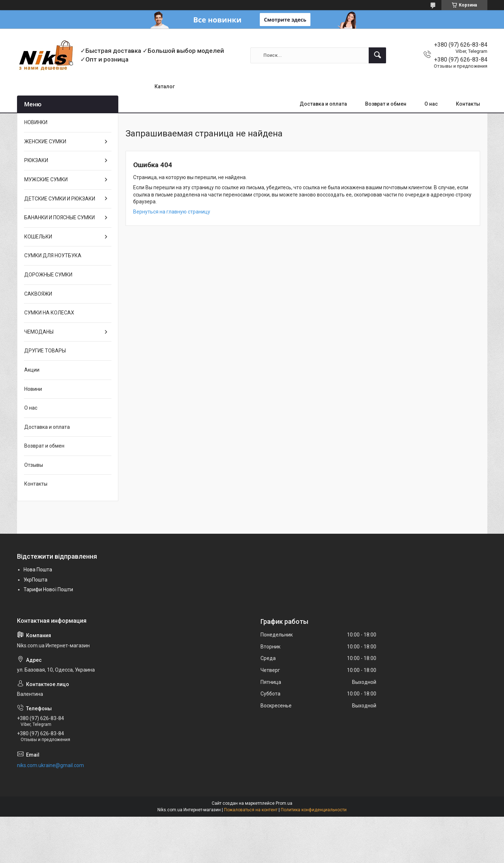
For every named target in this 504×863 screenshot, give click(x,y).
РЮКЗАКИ (36, 160)
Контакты (468, 104)
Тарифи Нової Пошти (48, 589)
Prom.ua (284, 803)
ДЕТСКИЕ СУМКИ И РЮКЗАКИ (60, 199)
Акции (32, 370)
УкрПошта (35, 580)
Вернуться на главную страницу (172, 212)
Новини (33, 389)
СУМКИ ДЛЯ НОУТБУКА (53, 255)
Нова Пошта (38, 570)
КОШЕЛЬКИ (38, 237)
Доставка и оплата (323, 104)
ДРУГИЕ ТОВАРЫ (45, 351)
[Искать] (377, 55)
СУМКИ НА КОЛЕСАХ (49, 313)
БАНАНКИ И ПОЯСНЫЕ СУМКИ (60, 217)
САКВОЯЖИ (38, 294)
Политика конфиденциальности (314, 810)
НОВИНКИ (36, 122)
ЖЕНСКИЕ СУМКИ (45, 141)
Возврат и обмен (386, 104)
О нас (431, 104)
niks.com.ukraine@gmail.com (50, 765)
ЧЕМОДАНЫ (39, 332)
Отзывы (34, 465)
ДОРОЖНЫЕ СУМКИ (48, 275)
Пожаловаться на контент (251, 810)
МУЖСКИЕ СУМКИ (46, 179)
